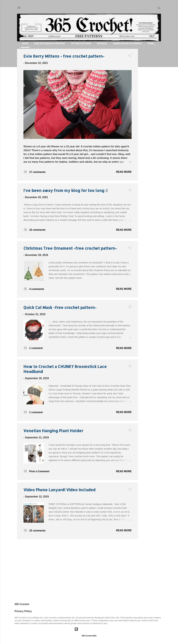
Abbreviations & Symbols (127, 44)
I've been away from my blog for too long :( (65, 190)
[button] (130, 56)
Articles (102, 44)
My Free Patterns (81, 44)
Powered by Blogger (89, 629)
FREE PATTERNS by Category (50, 44)
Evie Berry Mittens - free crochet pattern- (64, 56)
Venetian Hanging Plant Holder (53, 431)
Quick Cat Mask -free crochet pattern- (60, 307)
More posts (78, 548)
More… (152, 44)
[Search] (159, 9)
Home (25, 44)
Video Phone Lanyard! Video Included (59, 490)
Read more (124, 172)
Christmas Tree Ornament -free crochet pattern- (70, 248)
